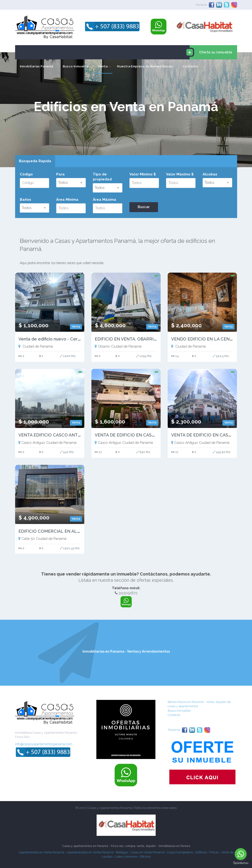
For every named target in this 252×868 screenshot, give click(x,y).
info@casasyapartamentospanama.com (44, 744)
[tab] (35, 161)
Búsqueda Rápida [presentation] (35, 161)
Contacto (190, 66)
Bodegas (122, 852)
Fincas (214, 852)
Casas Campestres (180, 852)
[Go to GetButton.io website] (241, 863)
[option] (126, 110)
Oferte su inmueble (211, 52)
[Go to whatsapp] (241, 854)
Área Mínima (67, 200)
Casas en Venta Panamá (147, 852)
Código (26, 174)
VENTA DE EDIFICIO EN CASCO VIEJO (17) (137, 435)
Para (60, 174)
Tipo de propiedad (102, 177)
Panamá (201, 5)
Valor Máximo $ (180, 174)
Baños (26, 200)
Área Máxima (105, 200)
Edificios (201, 852)
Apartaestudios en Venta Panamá (90, 852)
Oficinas (145, 857)
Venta (103, 66)
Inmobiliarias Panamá (37, 66)
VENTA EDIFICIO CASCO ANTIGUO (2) (56, 435)
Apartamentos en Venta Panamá (41, 852)
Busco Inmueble (76, 66)
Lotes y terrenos (126, 857)
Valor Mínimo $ (143, 174)
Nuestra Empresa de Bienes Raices (145, 66)
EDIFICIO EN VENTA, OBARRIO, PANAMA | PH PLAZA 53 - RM (156, 339)
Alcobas (210, 174)
